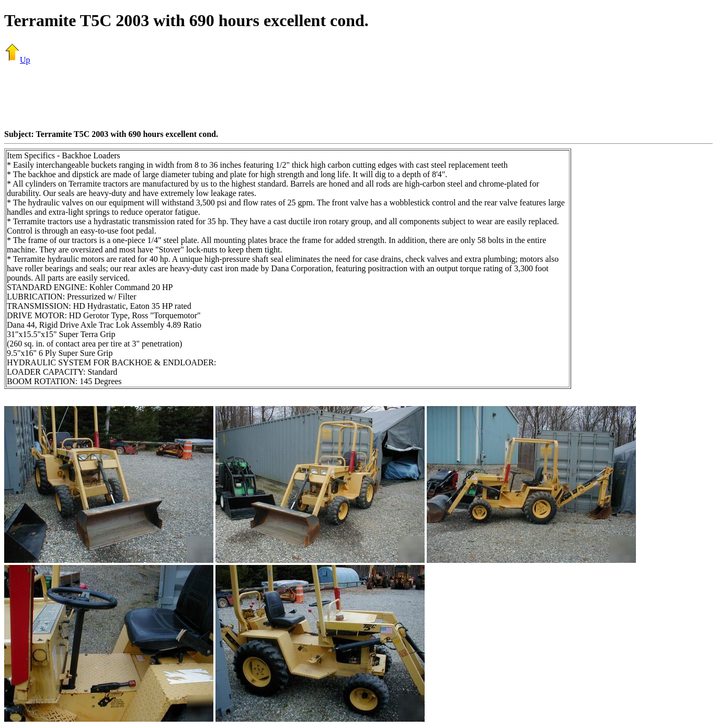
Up (17, 60)
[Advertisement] (359, 97)
